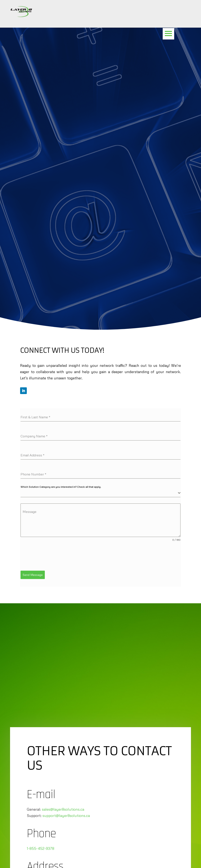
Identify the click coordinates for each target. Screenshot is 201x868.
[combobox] (100, 493)
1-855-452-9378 (41, 847)
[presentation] (52, 556)
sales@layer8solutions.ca (63, 808)
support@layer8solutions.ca (66, 815)
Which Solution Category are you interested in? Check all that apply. (61, 487)
